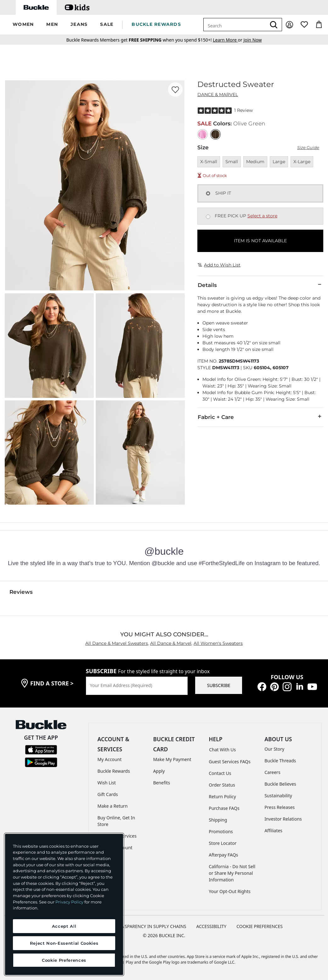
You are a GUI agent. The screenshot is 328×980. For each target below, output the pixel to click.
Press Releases (280, 807)
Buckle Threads (280, 761)
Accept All (64, 926)
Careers (272, 772)
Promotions (221, 831)
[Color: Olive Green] (215, 134)
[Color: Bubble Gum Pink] (203, 134)
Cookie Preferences (260, 926)
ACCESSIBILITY (212, 926)
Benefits (161, 783)
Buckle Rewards (114, 771)
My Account (110, 759)
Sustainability (278, 796)
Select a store (262, 216)
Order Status (222, 785)
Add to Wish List (219, 265)
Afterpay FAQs (223, 855)
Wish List (107, 783)
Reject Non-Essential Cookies (64, 943)
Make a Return (113, 806)
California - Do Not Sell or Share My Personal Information (232, 873)
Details (260, 285)
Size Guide (308, 148)
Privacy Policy (69, 902)
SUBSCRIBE (219, 685)
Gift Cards (108, 794)
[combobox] (235, 25)
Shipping (218, 820)
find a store (52, 683)
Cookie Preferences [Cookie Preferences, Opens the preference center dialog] (64, 960)
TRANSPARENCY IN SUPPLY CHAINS (150, 926)
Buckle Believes (280, 784)
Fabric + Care (260, 417)
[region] (64, 904)
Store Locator (223, 843)
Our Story (274, 749)
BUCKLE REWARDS (156, 24)
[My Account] (289, 25)
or (228, 40)
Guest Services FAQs (229, 762)
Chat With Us (222, 750)
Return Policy (222, 797)
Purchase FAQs (224, 808)
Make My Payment (172, 759)
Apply (159, 771)
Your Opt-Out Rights (230, 891)
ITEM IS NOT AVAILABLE (260, 241)
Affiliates (273, 831)
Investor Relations (283, 819)
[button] (23, 25)
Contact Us (220, 773)
